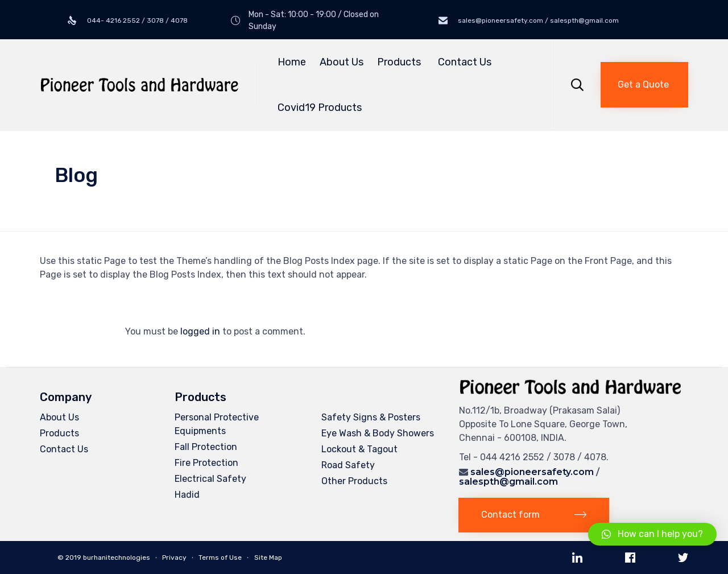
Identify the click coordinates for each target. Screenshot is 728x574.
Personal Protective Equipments (217, 424)
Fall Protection (206, 447)
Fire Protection (206, 463)
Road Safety (348, 465)
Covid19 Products (320, 108)
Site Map (268, 558)
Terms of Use (220, 558)
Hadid (187, 495)
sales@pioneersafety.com (532, 472)
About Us (342, 62)
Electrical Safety (210, 479)
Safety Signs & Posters (371, 417)
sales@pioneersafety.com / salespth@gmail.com (537, 20)
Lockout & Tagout (359, 449)
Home (292, 62)
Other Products (354, 481)
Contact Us (465, 62)
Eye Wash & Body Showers (378, 433)
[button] (644, 85)
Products (401, 62)
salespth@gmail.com (508, 482)
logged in (200, 331)
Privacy (174, 558)
